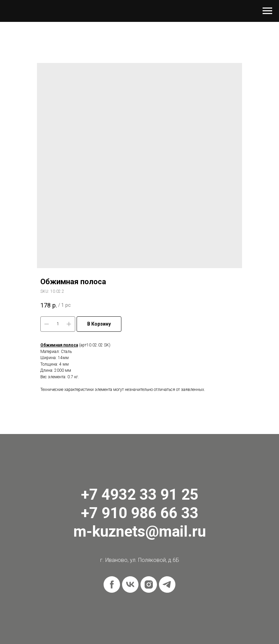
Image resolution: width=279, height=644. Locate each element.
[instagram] (149, 584)
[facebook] (112, 584)
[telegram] (167, 584)
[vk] (130, 584)
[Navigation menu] (267, 11)
